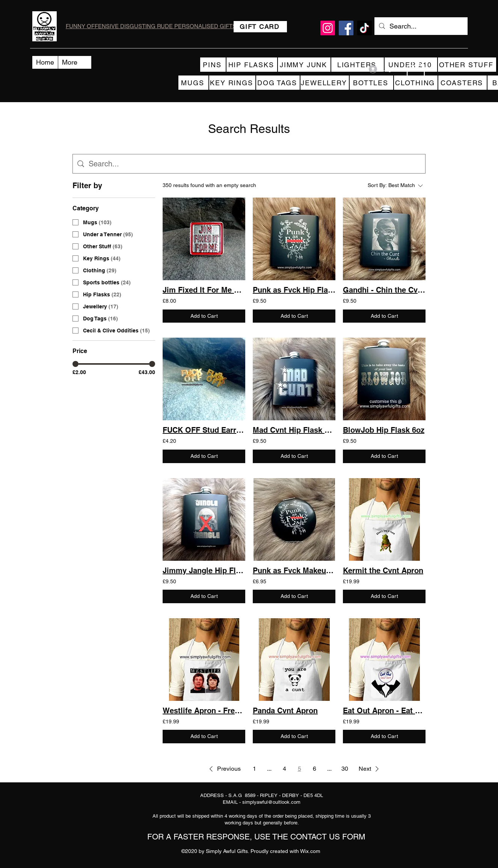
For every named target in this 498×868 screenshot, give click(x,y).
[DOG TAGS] (278, 83)
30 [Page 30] (345, 769)
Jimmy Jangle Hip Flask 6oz (204, 571)
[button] (416, 69)
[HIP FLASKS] (252, 65)
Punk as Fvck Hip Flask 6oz (294, 290)
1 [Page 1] (254, 769)
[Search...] (421, 26)
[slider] (75, 364)
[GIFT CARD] (260, 27)
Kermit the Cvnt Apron (383, 571)
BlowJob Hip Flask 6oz (384, 430)
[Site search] (255, 164)
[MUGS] (193, 83)
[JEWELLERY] (325, 83)
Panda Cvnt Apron (285, 711)
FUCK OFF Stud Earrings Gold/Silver (204, 430)
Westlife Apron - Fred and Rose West (204, 711)
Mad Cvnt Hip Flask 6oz (294, 430)
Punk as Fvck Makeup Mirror (294, 571)
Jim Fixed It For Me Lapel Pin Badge (204, 290)
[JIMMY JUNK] (304, 65)
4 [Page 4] (284, 769)
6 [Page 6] (315, 769)
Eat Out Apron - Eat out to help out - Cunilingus (384, 711)
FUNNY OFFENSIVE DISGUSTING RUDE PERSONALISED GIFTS (151, 26)
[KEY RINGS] (232, 83)
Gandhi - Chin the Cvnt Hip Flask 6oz (384, 290)
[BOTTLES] (371, 83)
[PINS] (213, 65)
